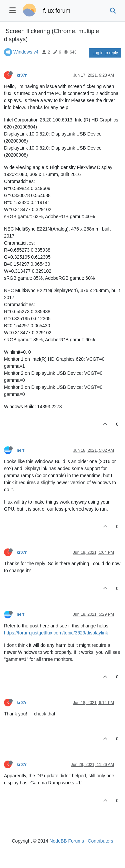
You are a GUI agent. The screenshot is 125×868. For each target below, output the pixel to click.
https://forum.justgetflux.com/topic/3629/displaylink (56, 633)
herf (20, 450)
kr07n (22, 75)
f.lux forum (57, 11)
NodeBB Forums (66, 841)
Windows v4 (26, 52)
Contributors (100, 841)
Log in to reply (105, 53)
